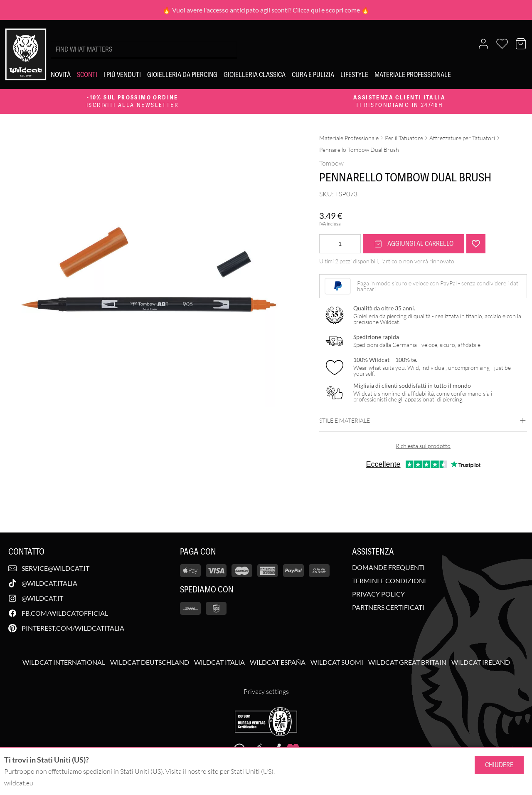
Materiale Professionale (349, 138)
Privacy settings (266, 691)
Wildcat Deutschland (150, 662)
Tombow (331, 163)
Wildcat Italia (219, 662)
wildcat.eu (19, 783)
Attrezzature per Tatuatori (462, 138)
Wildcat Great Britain (407, 662)
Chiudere (499, 765)
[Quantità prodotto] (340, 244)
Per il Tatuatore (404, 138)
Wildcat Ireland (481, 662)
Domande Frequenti (388, 567)
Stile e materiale (423, 421)
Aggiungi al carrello (414, 244)
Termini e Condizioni (389, 581)
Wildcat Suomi (337, 662)
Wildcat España (278, 662)
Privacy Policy (378, 594)
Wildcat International (64, 662)
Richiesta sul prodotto (423, 446)
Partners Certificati (388, 607)
